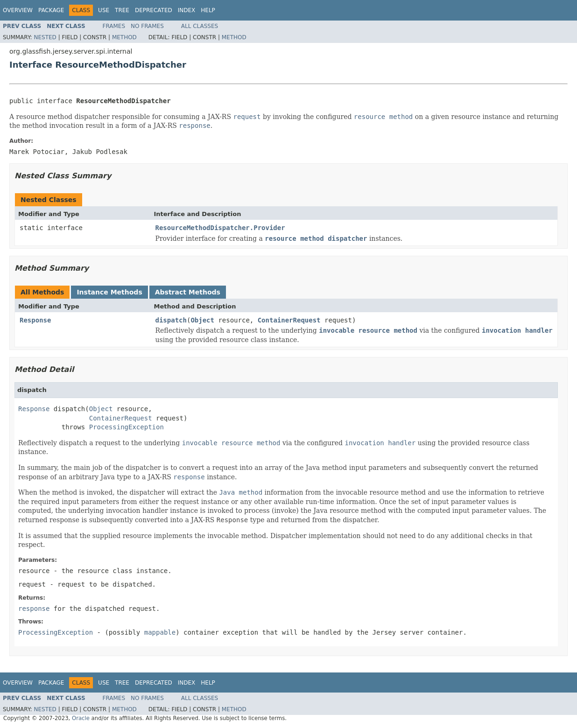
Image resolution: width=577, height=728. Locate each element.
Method (124, 37)
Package (51, 10)
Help (208, 10)
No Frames (147, 26)
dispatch (171, 320)
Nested (45, 37)
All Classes (200, 26)
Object (202, 320)
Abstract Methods (188, 292)
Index (187, 10)
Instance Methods (109, 292)
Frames (114, 26)
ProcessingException (127, 427)
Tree (122, 10)
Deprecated (154, 10)
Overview (18, 10)
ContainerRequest (289, 320)
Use (104, 10)
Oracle (81, 718)
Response (35, 320)
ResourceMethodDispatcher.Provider (220, 228)
